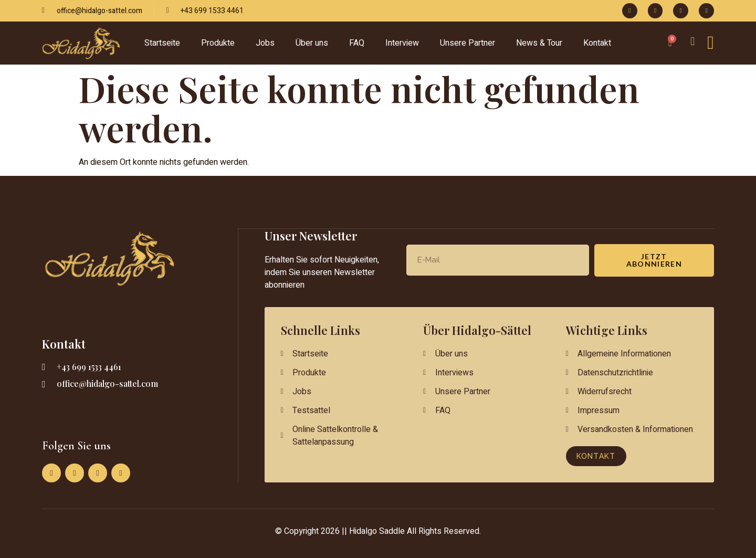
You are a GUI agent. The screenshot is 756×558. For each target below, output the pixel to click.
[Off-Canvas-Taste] (711, 43)
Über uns (312, 43)
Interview (402, 43)
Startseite (162, 43)
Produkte (218, 43)
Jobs (265, 43)
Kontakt (597, 43)
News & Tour (539, 43)
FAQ (357, 43)
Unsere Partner (468, 43)
